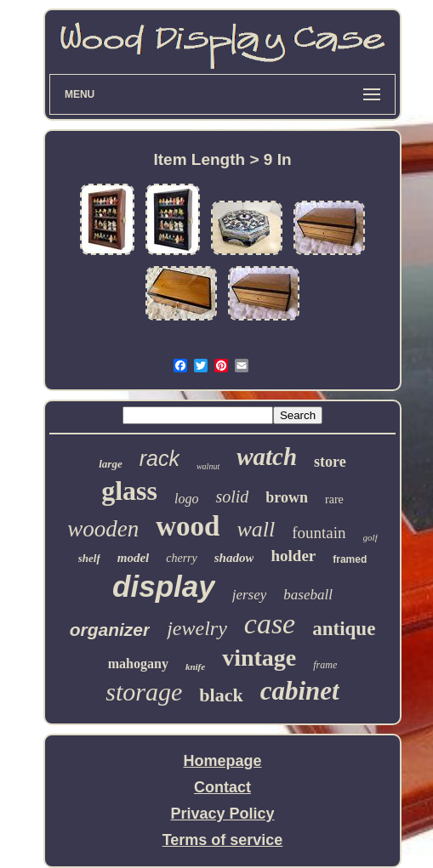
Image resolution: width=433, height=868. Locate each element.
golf (370, 537)
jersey (250, 595)
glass (129, 491)
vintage (259, 658)
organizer (110, 630)
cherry (182, 558)
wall (256, 529)
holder (293, 556)
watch (267, 457)
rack (160, 458)
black (221, 695)
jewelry (197, 628)
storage (144, 692)
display (164, 586)
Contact (222, 787)
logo (186, 499)
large (110, 464)
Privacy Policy (222, 814)
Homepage (222, 761)
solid (232, 496)
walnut (208, 466)
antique (344, 629)
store (330, 462)
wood (188, 526)
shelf (89, 558)
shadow (234, 558)
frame (325, 665)
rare (334, 499)
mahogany (138, 664)
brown (287, 497)
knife (195, 667)
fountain (319, 533)
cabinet (300, 691)
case (270, 624)
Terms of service (223, 840)
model (134, 558)
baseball (308, 595)
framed (350, 559)
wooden (103, 529)
